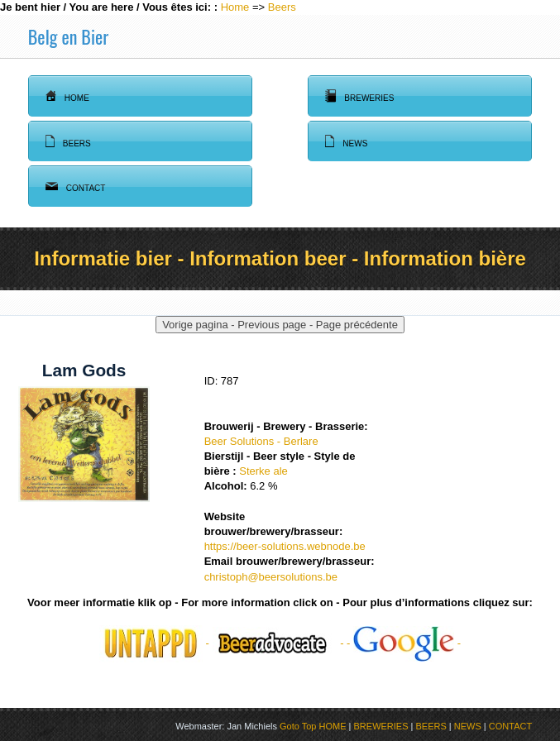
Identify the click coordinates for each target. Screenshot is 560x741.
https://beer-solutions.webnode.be (285, 546)
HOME (333, 726)
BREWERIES (381, 726)
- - (404, 643)
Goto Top (298, 726)
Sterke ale (263, 471)
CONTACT (510, 726)
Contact (76, 186)
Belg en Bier (68, 36)
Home (235, 7)
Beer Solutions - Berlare (261, 441)
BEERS (431, 726)
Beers (282, 7)
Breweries (359, 96)
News (346, 141)
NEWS (468, 726)
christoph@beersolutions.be (271, 577)
